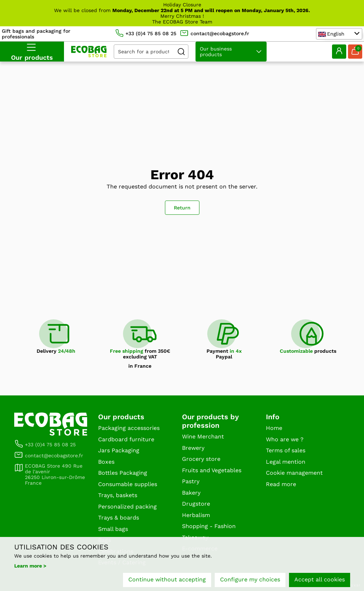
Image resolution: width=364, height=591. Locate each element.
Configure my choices (250, 579)
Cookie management (294, 473)
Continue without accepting (167, 579)
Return (182, 208)
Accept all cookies (320, 579)
